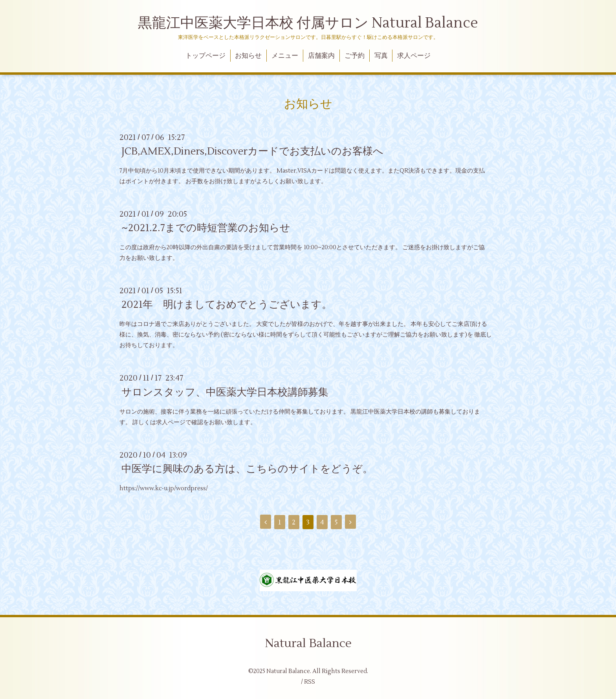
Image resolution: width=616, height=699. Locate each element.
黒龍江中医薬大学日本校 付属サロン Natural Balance (308, 23)
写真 (381, 56)
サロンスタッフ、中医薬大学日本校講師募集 (225, 392)
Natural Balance (308, 643)
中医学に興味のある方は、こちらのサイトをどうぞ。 (247, 469)
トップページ (205, 56)
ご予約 (355, 56)
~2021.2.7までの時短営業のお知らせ (206, 228)
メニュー (285, 56)
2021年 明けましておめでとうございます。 (227, 305)
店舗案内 (321, 56)
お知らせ (248, 56)
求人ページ (414, 56)
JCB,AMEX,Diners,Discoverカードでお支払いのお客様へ (252, 151)
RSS (310, 682)
